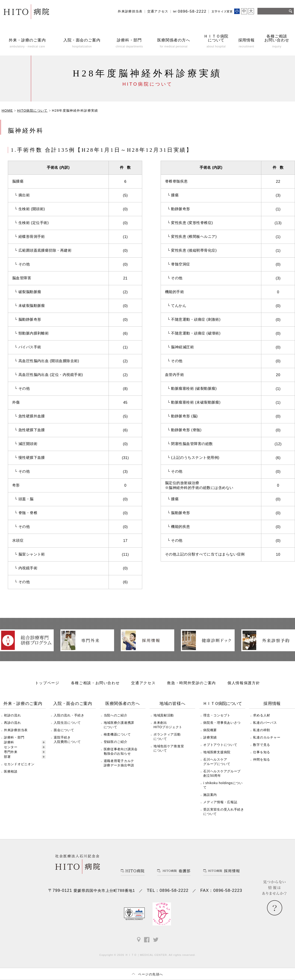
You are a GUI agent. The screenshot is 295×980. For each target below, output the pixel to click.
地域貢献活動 (164, 715)
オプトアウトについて (220, 745)
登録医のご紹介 (116, 742)
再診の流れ (12, 723)
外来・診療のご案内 (23, 704)
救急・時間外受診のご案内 (192, 683)
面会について (64, 730)
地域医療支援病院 (217, 752)
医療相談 (11, 771)
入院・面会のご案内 (73, 704)
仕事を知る (262, 752)
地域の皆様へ (172, 704)
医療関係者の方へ (123, 704)
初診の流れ (12, 715)
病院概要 (210, 730)
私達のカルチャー (267, 737)
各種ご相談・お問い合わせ (95, 683)
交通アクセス (158, 11)
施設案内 (210, 795)
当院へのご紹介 (116, 715)
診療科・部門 (14, 737)
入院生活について (67, 723)
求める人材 (262, 715)
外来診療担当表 (130, 11)
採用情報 (272, 704)
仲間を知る (262, 759)
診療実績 (210, 737)
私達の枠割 (262, 730)
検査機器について (117, 734)
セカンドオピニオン (19, 764)
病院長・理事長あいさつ (222, 723)
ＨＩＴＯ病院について (222, 704)
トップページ (47, 683)
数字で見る (262, 745)
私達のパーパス (265, 723)
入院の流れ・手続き (69, 715)
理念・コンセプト (217, 715)
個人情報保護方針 (244, 683)
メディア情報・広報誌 (220, 802)
